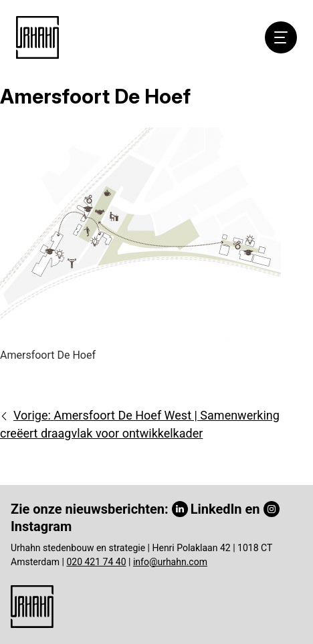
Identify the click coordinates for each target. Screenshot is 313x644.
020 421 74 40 (96, 562)
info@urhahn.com (170, 562)
